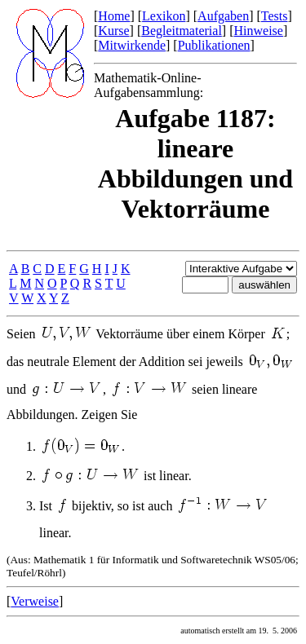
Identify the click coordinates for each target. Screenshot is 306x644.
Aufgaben (223, 16)
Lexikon (164, 16)
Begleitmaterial (182, 31)
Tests (275, 16)
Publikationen (214, 45)
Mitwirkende (132, 45)
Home (114, 16)
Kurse (113, 31)
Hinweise (258, 31)
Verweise (35, 601)
